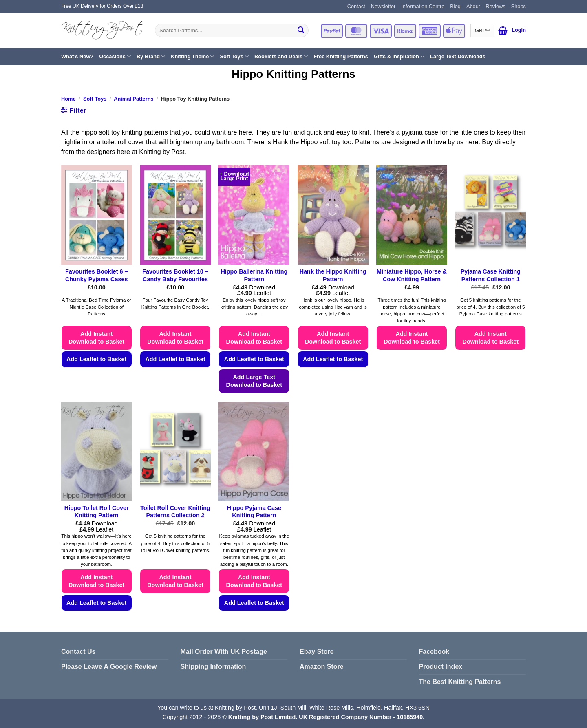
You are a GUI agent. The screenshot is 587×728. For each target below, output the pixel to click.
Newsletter (383, 6)
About (473, 6)
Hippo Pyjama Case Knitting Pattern (254, 512)
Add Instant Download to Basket (97, 338)
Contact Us (78, 652)
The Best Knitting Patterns (460, 682)
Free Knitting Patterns (341, 56)
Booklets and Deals (281, 56)
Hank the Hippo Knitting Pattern (333, 275)
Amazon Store (322, 667)
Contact (356, 6)
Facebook (434, 652)
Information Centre (423, 6)
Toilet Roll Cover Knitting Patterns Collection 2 (175, 512)
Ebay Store (317, 652)
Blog (455, 6)
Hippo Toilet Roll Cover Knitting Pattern (97, 512)
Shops (519, 6)
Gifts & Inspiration (399, 56)
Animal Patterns (134, 99)
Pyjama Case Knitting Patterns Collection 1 (491, 275)
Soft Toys (234, 56)
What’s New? (77, 56)
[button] (503, 31)
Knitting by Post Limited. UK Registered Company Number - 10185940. (326, 717)
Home (68, 99)
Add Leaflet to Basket (96, 359)
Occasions (115, 56)
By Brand (151, 56)
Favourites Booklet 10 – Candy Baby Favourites (175, 275)
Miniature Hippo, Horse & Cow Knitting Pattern (412, 275)
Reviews (495, 6)
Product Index (441, 667)
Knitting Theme (192, 56)
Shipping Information (213, 667)
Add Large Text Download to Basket (254, 381)
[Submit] (301, 31)
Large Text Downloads (458, 56)
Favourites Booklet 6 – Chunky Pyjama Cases (97, 275)
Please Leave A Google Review (109, 667)
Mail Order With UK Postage (224, 652)
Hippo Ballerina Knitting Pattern (254, 275)
